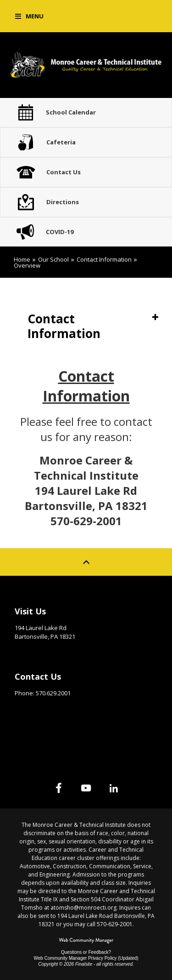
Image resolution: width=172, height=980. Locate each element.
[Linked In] (114, 788)
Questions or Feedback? (86, 952)
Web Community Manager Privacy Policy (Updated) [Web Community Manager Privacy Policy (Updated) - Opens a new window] (86, 958)
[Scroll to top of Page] (86, 562)
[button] (29, 16)
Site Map (28, 732)
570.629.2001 (53, 693)
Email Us (27, 707)
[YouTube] (86, 788)
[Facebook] (59, 788)
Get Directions (37, 651)
